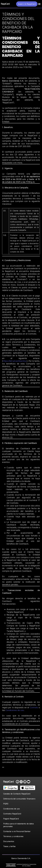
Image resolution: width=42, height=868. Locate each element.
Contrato (34, 707)
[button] (39, 4)
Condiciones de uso (15, 710)
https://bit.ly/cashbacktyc (15, 361)
